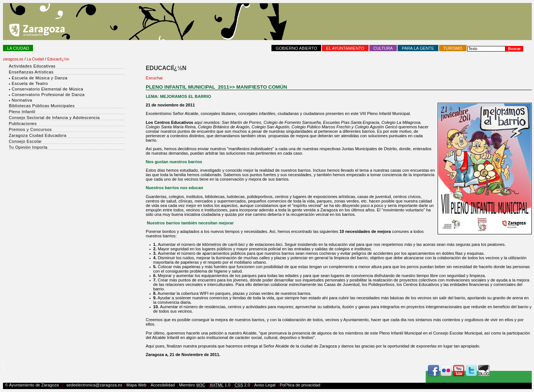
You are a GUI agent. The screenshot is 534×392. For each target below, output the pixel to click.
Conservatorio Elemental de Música (47, 89)
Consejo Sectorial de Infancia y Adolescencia (54, 118)
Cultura (383, 48)
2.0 (242, 385)
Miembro (192, 385)
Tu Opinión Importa (28, 147)
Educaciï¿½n (58, 59)
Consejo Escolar (25, 141)
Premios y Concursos (30, 129)
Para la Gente (418, 48)
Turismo (453, 48)
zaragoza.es (13, 59)
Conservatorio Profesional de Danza (48, 95)
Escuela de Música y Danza (39, 78)
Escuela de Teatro (30, 83)
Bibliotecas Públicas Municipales (42, 106)
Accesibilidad (163, 385)
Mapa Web (136, 385)
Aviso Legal (265, 385)
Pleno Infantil (22, 112)
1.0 (220, 385)
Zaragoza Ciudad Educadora (38, 135)
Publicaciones (23, 123)
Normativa (22, 100)
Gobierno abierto (296, 48)
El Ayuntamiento (345, 48)
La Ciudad (18, 48)
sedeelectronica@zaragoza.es (94, 385)
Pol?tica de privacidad (300, 385)
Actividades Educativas (32, 66)
